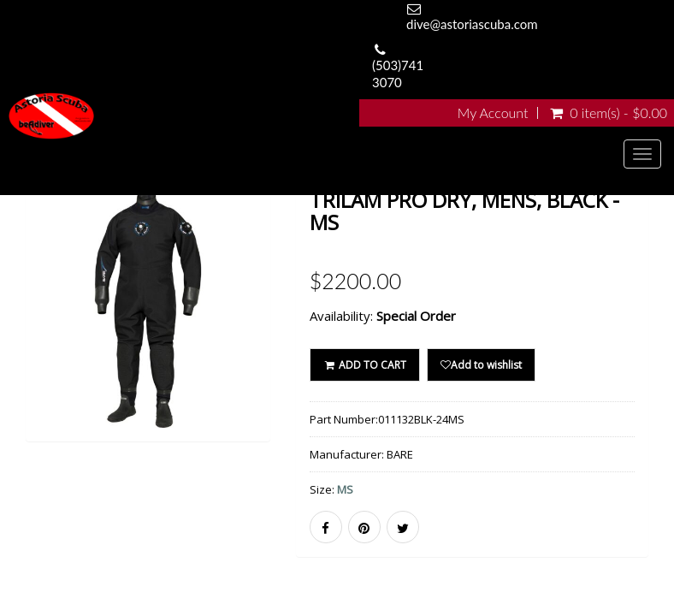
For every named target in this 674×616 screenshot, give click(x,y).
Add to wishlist (481, 365)
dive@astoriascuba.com (472, 24)
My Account (493, 113)
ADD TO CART (365, 365)
